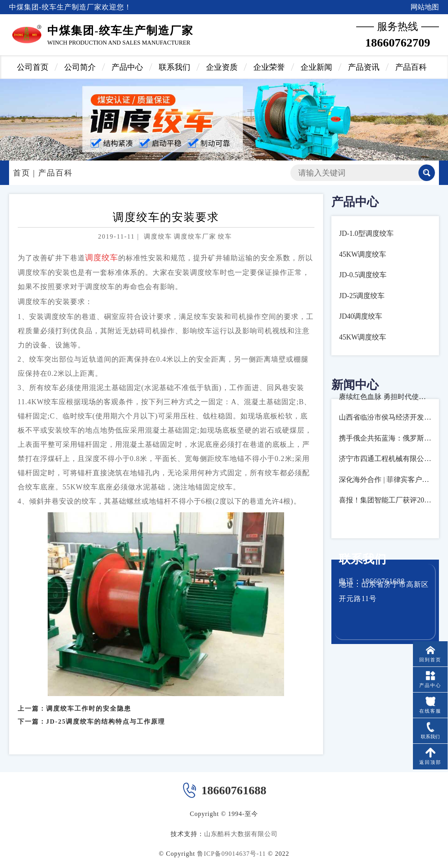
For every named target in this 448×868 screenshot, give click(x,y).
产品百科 (411, 67)
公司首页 (33, 67)
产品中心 (127, 67)
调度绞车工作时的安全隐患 (89, 699)
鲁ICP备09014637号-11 (231, 854)
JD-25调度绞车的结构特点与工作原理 (106, 712)
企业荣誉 (269, 67)
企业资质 (222, 67)
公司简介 (80, 67)
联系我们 (175, 67)
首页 (22, 173)
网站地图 (425, 7)
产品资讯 (364, 67)
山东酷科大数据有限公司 (241, 834)
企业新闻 (316, 67)
